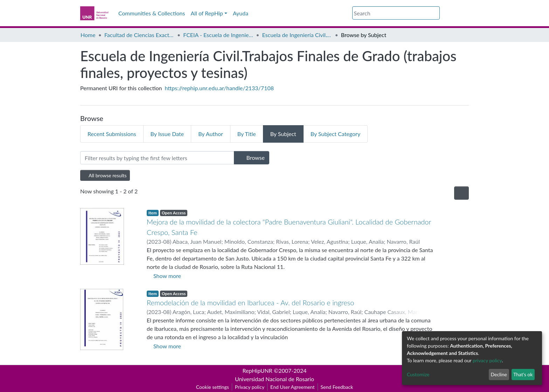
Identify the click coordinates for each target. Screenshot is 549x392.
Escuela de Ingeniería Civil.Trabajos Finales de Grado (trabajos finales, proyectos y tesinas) (297, 35)
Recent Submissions (112, 134)
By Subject (283, 134)
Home (88, 35)
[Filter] (157, 158)
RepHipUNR (258, 370)
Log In (457, 13)
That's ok (523, 374)
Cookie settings (213, 387)
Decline (499, 374)
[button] (444, 13)
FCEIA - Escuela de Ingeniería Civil (218, 35)
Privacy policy (250, 387)
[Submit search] (435, 13)
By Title (247, 134)
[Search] (396, 13)
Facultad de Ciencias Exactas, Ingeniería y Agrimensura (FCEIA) (139, 35)
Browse (252, 158)
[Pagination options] (461, 193)
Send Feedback (337, 387)
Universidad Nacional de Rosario (274, 379)
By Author (211, 134)
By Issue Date (167, 134)
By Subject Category (335, 134)
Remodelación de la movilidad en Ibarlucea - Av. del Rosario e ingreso (250, 302)
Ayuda (241, 13)
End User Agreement (292, 387)
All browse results (105, 175)
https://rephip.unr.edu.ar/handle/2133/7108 (219, 88)
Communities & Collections (152, 13)
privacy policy (487, 360)
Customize (418, 374)
